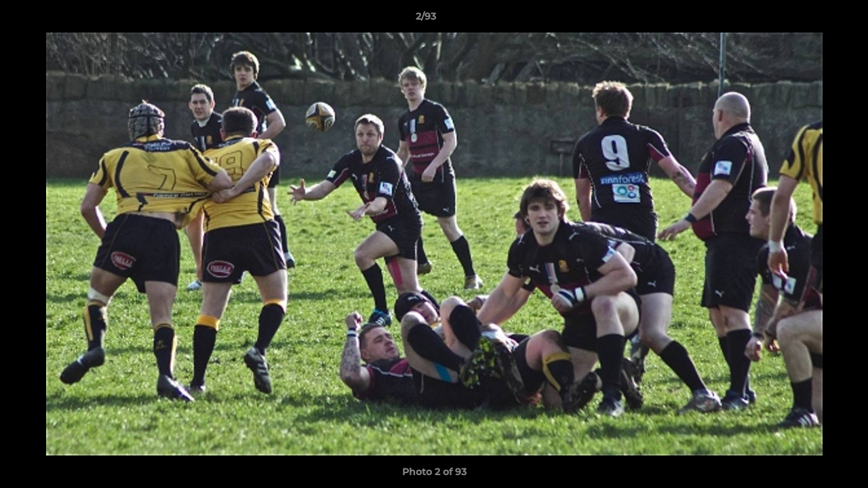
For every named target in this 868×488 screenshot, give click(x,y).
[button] (811, 20)
